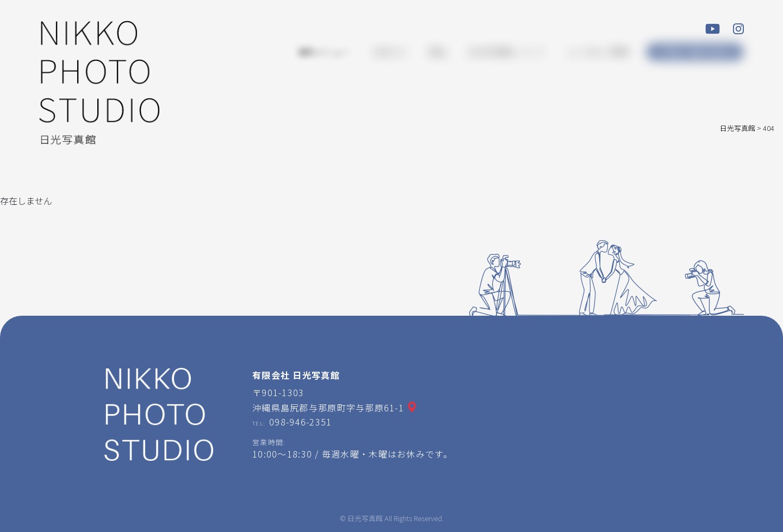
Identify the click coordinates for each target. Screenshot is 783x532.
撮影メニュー (324, 52)
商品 (437, 52)
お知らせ (389, 52)
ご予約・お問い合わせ (695, 52)
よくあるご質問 (598, 52)
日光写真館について (507, 52)
